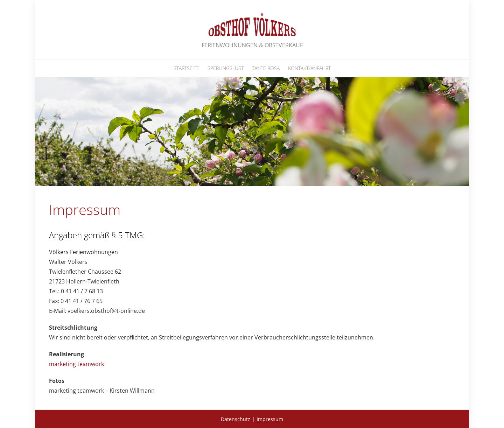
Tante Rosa (266, 68)
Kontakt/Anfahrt (309, 68)
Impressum (270, 419)
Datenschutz (236, 419)
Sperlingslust (226, 68)
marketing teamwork (76, 364)
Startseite (186, 68)
